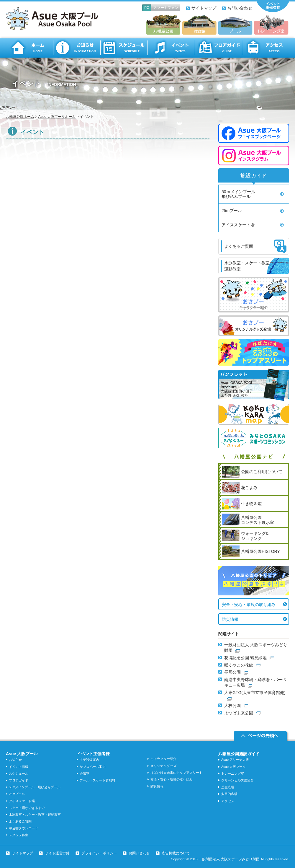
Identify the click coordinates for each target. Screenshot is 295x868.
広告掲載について (176, 853)
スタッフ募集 (19, 835)
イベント (171, 48)
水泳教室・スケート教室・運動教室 (35, 815)
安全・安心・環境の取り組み (249, 605)
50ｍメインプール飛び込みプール (238, 194)
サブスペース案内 (93, 767)
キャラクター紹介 (163, 759)
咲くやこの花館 (239, 665)
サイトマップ (204, 8)
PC (147, 8)
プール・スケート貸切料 (97, 780)
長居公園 (232, 672)
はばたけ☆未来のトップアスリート (176, 773)
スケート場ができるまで (27, 808)
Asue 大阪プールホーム (57, 117)
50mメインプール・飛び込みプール (35, 787)
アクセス (265, 48)
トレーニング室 (233, 773)
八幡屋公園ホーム (20, 117)
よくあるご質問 (20, 821)
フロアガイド (218, 48)
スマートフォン (166, 8)
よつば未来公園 (239, 713)
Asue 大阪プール (233, 767)
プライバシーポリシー (99, 853)
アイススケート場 (238, 225)
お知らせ (77, 48)
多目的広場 (229, 794)
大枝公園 (232, 706)
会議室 (85, 773)
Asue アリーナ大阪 (235, 760)
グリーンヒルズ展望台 (237, 780)
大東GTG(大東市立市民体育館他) (255, 693)
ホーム (29, 48)
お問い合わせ (240, 8)
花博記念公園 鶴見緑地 (245, 658)
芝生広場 (228, 787)
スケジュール (124, 48)
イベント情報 (19, 767)
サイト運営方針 (57, 853)
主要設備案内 (89, 760)
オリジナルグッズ (163, 766)
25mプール (232, 211)
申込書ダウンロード (23, 828)
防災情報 (230, 619)
